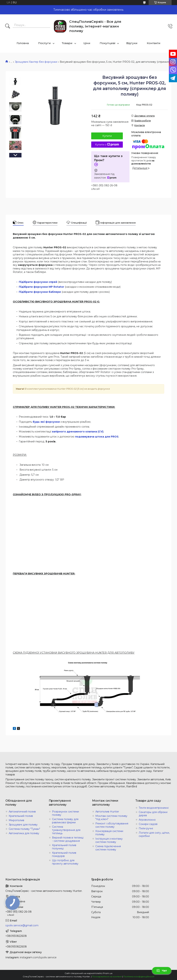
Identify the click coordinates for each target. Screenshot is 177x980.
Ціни (87, 43)
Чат (162, 971)
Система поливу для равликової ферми (65, 821)
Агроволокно (147, 820)
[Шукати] (8, 26)
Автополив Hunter (107, 812)
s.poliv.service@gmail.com (22, 925)
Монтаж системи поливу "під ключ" (111, 818)
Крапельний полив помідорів (64, 854)
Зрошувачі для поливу (23, 825)
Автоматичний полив (22, 812)
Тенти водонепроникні (154, 808)
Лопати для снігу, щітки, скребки (154, 834)
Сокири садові (148, 824)
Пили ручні (146, 828)
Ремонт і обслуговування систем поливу (112, 825)
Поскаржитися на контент (107, 976)
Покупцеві (107, 43)
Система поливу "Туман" (24, 829)
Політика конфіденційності (139, 976)
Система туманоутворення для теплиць (66, 830)
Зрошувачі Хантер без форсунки (36, 62)
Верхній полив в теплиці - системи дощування (68, 839)
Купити (107, 136)
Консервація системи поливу (109, 833)
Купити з (107, 145)
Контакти (154, 43)
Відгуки (132, 43)
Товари (67, 43)
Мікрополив (16, 820)
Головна (23, 43)
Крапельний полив (21, 816)
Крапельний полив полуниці (64, 847)
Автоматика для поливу (24, 833)
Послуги (44, 43)
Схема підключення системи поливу (108, 848)
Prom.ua (108, 973)
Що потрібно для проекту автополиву (65, 862)
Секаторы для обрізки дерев (153, 814)
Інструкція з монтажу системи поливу (109, 840)
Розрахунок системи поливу (65, 813)
